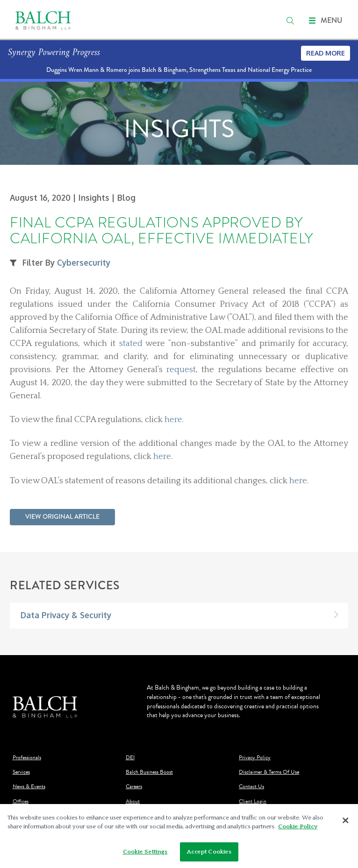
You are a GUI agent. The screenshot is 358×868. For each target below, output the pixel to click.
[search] (290, 21)
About (133, 801)
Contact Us (251, 787)
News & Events (29, 787)
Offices (21, 801)
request (181, 370)
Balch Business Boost (149, 772)
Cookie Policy (298, 829)
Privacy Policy (255, 758)
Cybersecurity (84, 262)
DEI (130, 758)
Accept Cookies (209, 854)
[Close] (345, 823)
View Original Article (62, 516)
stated (131, 343)
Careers (134, 787)
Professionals (27, 758)
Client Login (253, 801)
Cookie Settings (145, 854)
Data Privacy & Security (66, 615)
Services (21, 772)
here (173, 420)
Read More (326, 53)
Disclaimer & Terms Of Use (269, 772)
